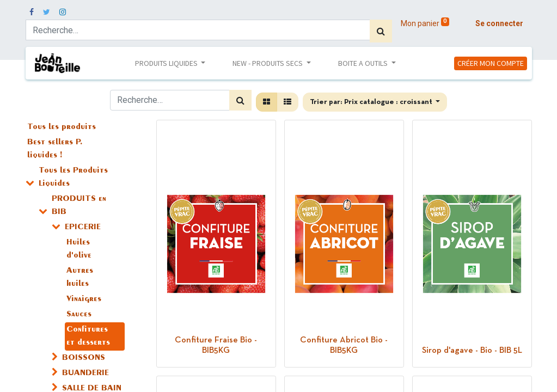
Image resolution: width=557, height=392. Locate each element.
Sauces (79, 315)
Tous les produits (62, 127)
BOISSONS (84, 358)
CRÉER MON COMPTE (491, 63)
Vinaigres (84, 299)
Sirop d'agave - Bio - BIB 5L (472, 351)
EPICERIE (83, 228)
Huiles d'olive (79, 249)
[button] (375, 102)
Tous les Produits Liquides (73, 177)
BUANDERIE (85, 373)
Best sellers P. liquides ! (55, 149)
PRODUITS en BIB (79, 206)
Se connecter (499, 23)
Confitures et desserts (88, 336)
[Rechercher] (381, 31)
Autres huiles (80, 278)
